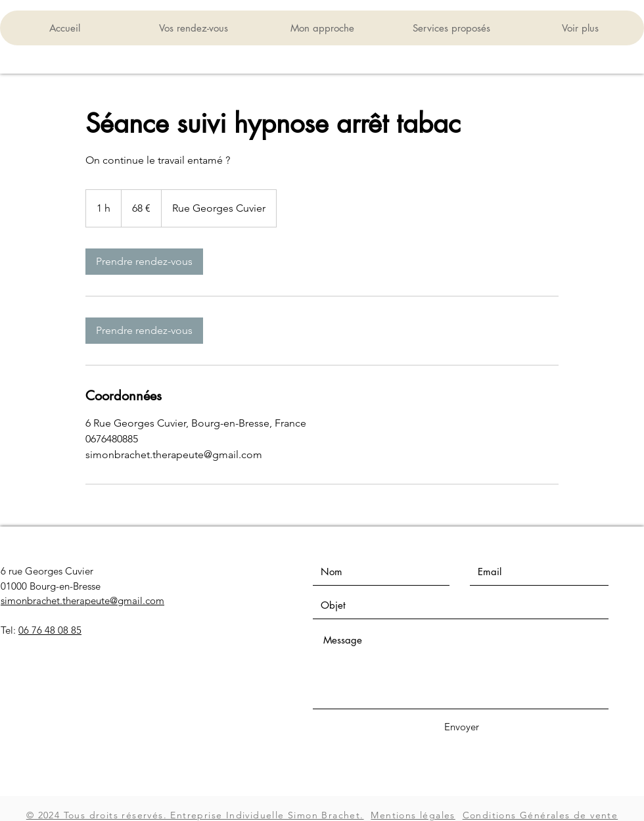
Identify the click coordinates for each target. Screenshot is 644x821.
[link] (144, 262)
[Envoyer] (461, 727)
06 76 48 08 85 (50, 630)
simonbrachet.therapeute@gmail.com (82, 600)
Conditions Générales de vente (540, 815)
